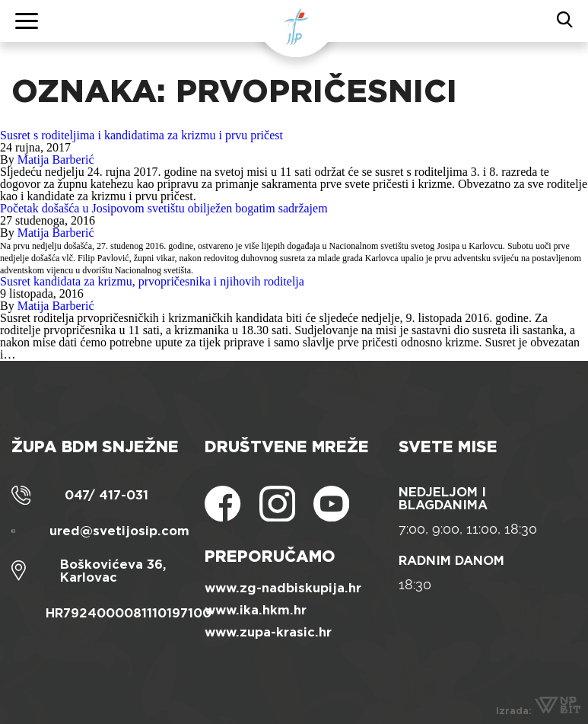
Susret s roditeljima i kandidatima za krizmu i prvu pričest (141, 135)
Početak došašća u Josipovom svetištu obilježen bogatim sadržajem (164, 208)
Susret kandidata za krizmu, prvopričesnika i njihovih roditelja (152, 281)
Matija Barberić (56, 159)
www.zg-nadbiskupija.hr (283, 588)
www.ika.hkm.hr (256, 610)
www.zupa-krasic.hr (268, 632)
